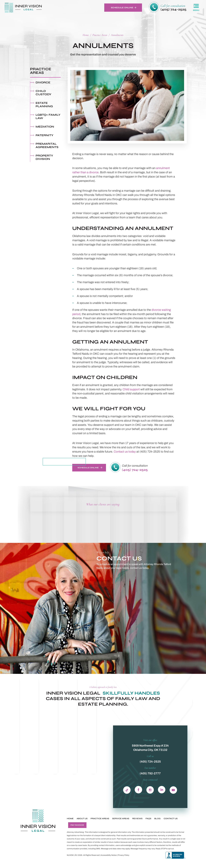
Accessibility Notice (109, 855)
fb (139, 790)
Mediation (45, 127)
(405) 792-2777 (150, 773)
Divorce (43, 83)
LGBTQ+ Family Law (48, 116)
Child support (131, 389)
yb (173, 790)
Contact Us (171, 819)
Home (70, 819)
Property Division (44, 157)
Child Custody (43, 93)
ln (162, 790)
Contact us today (125, 452)
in (150, 790)
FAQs (148, 819)
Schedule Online (122, 8)
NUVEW (70, 855)
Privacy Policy (124, 855)
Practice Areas (100, 819)
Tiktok (127, 790)
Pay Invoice (77, 825)
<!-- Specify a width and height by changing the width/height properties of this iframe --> (136, 622)
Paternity (44, 135)
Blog (157, 819)
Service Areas (121, 819)
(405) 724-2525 (173, 10)
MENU (196, 10)
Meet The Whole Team (64, 462)
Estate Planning (44, 105)
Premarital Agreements (47, 145)
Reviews (137, 819)
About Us (82, 819)
